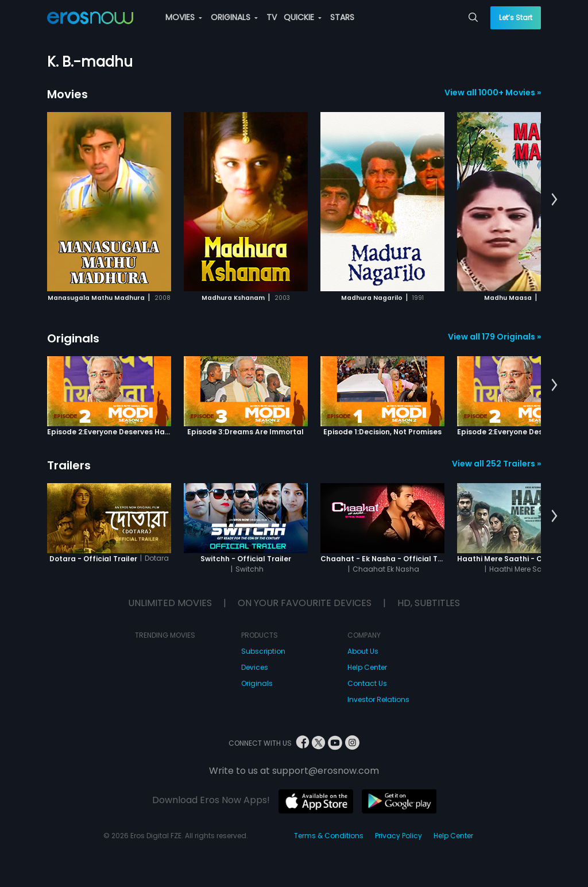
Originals (73, 338)
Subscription (263, 651)
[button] (554, 200)
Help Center (367, 667)
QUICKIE (303, 17)
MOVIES (184, 17)
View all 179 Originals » (494, 337)
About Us (363, 651)
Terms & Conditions (329, 836)
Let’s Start (516, 18)
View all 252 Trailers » (496, 464)
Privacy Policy (399, 836)
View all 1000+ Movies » (493, 92)
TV (272, 17)
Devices (255, 667)
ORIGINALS (234, 17)
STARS (342, 17)
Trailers (69, 465)
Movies (67, 94)
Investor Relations (378, 699)
